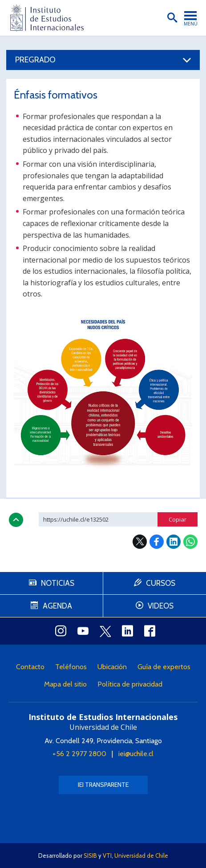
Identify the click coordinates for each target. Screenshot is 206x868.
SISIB (90, 856)
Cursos (161, 583)
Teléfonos (71, 667)
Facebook (157, 542)
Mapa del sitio (65, 684)
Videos (161, 606)
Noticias (58, 583)
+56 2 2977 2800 (79, 754)
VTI (107, 856)
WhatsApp (190, 542)
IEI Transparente (103, 785)
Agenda (57, 606)
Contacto (30, 667)
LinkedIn (174, 542)
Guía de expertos (164, 667)
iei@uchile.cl (136, 754)
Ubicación (112, 667)
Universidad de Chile (141, 856)
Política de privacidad (130, 684)
